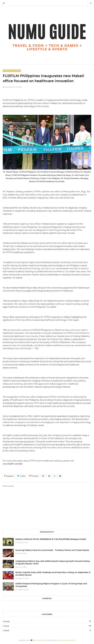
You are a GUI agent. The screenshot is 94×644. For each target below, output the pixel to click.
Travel (48, 630)
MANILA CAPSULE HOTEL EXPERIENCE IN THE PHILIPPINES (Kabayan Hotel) (51, 539)
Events (48, 621)
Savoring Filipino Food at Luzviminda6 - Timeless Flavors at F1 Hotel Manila (52, 550)
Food (48, 626)
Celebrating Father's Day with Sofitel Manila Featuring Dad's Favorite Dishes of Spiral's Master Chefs (53, 562)
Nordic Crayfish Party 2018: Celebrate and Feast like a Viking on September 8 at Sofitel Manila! (53, 574)
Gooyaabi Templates (67, 640)
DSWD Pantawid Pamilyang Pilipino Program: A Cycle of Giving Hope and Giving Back (51, 585)
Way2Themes (41, 640)
